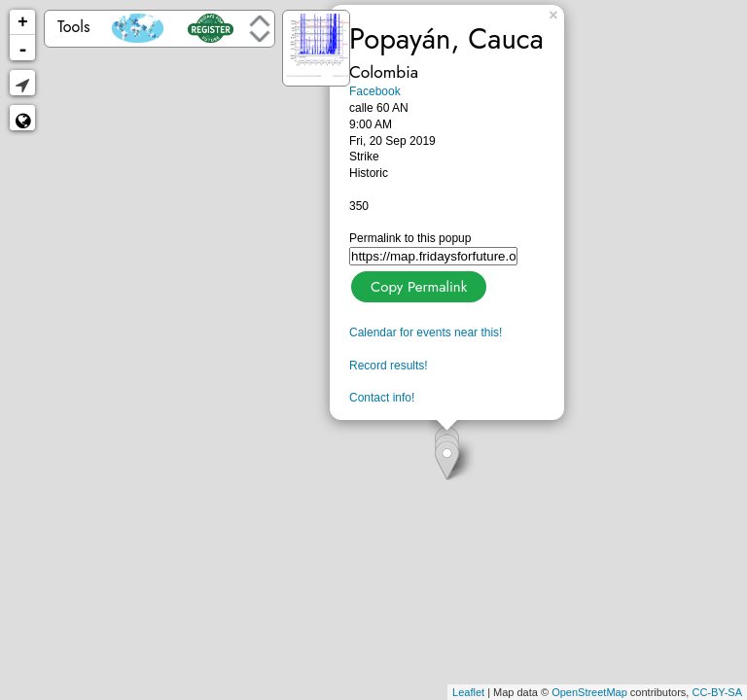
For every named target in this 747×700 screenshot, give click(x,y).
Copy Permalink (417, 284)
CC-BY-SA (717, 692)
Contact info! (382, 398)
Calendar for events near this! (426, 332)
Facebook (375, 91)
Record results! (389, 366)
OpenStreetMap (589, 692)
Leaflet (468, 692)
